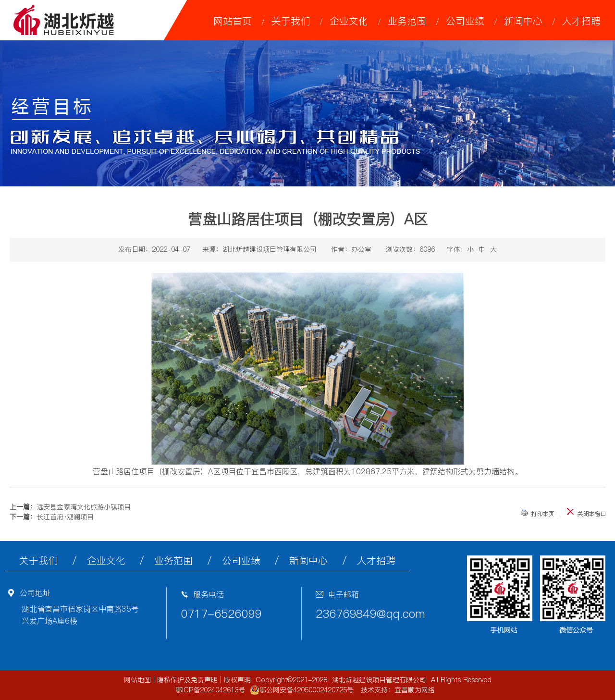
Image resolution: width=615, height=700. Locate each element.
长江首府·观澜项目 (65, 517)
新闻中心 (523, 21)
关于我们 (291, 21)
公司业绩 (465, 21)
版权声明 (237, 680)
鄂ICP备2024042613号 (210, 690)
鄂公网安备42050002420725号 (302, 690)
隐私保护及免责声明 (187, 680)
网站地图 (137, 680)
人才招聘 (581, 21)
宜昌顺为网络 (415, 690)
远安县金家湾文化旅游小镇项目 (84, 507)
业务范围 (407, 21)
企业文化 (349, 21)
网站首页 (233, 21)
